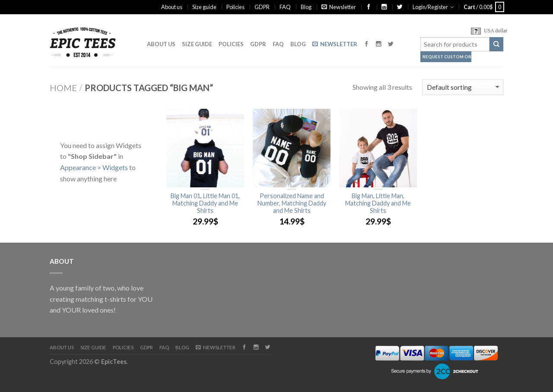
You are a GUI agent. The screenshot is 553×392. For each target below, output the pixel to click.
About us (172, 7)
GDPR (262, 7)
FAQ (285, 7)
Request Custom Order (447, 57)
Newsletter (339, 7)
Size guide (204, 7)
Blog (306, 7)
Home (63, 88)
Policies (235, 7)
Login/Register (430, 7)
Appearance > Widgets (94, 167)
